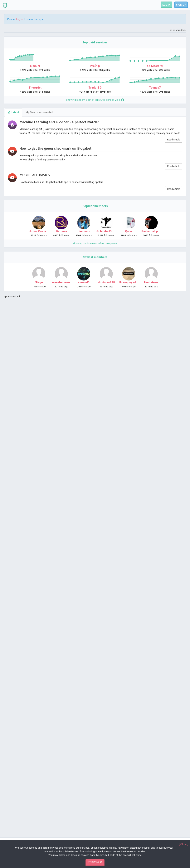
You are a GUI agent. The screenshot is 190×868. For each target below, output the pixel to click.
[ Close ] (183, 844)
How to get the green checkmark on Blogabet (56, 149)
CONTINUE (95, 862)
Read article (174, 140)
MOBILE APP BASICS (35, 175)
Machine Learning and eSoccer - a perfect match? (59, 122)
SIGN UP (181, 5)
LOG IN (166, 5)
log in (20, 19)
